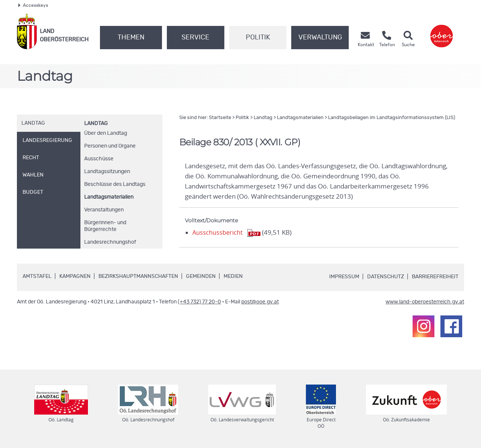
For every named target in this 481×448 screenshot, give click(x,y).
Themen (131, 38)
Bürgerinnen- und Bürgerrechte (105, 226)
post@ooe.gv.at (260, 302)
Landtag (96, 124)
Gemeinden (201, 276)
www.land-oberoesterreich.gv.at (425, 302)
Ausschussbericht (218, 232)
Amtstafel (37, 276)
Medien (233, 276)
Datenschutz (386, 277)
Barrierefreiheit (435, 277)
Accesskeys (33, 5)
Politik (258, 38)
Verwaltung (320, 38)
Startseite (220, 118)
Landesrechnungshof (110, 242)
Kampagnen (75, 276)
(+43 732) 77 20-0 (199, 302)
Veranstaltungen (104, 210)
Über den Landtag (106, 133)
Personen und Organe (110, 146)
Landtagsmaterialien (109, 197)
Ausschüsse (99, 159)
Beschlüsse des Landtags (115, 184)
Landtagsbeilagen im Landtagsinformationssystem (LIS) (392, 118)
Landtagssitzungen (107, 172)
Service (195, 38)
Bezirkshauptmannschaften (138, 276)
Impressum (344, 277)
